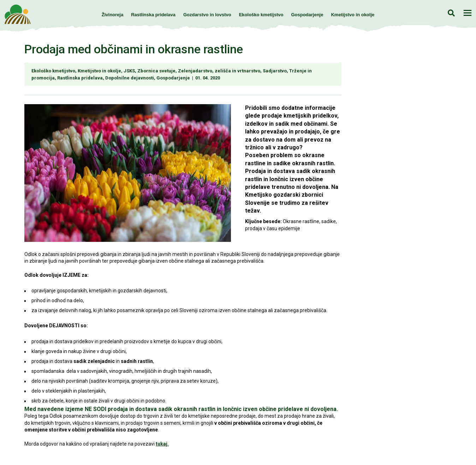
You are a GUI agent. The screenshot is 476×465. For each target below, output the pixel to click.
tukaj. (162, 444)
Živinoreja (112, 15)
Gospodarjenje (307, 15)
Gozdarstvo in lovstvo (207, 15)
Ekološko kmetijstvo (261, 15)
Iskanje (451, 13)
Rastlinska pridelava (153, 15)
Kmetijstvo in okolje (353, 15)
